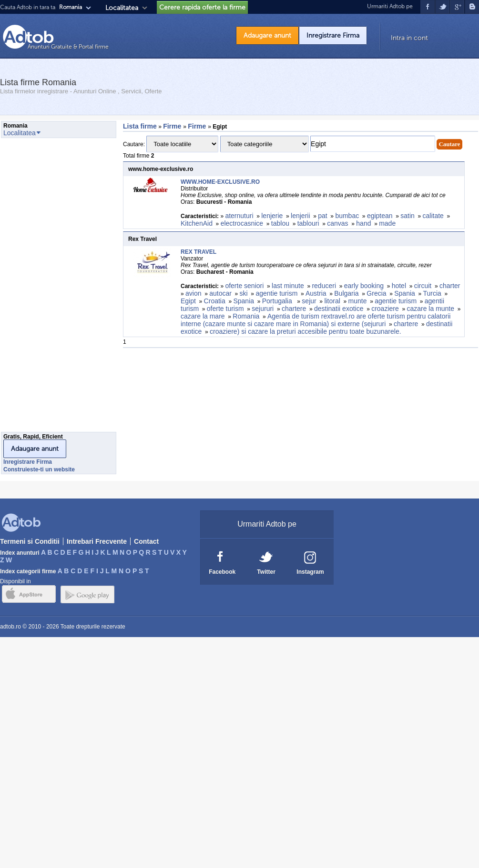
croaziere (385, 309)
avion (193, 293)
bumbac (347, 216)
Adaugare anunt (267, 35)
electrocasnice (242, 223)
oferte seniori (244, 286)
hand (363, 223)
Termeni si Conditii (30, 541)
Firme (173, 126)
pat (322, 216)
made (388, 223)
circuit (423, 286)
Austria (316, 293)
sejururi (263, 309)
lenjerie (272, 216)
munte (358, 301)
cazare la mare (203, 316)
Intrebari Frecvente (97, 541)
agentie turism (276, 293)
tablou (280, 223)
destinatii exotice (339, 309)
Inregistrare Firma (333, 35)
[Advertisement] (39, 288)
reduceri (324, 286)
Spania (405, 293)
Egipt (188, 301)
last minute (288, 286)
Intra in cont (409, 38)
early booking (364, 286)
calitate (433, 216)
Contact (146, 541)
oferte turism (225, 309)
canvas (337, 223)
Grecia (376, 293)
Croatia (215, 301)
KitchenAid (197, 223)
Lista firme (140, 126)
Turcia (432, 293)
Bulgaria (346, 293)
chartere (294, 309)
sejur (309, 301)
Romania (246, 316)
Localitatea (122, 8)
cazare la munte (430, 309)
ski (244, 293)
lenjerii (300, 216)
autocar (220, 293)
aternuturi (239, 216)
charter (450, 286)
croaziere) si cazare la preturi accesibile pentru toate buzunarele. (306, 331)
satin (408, 216)
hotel (399, 286)
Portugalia (278, 301)
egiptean (380, 216)
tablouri (308, 223)
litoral (332, 301)
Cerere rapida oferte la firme (202, 7)
